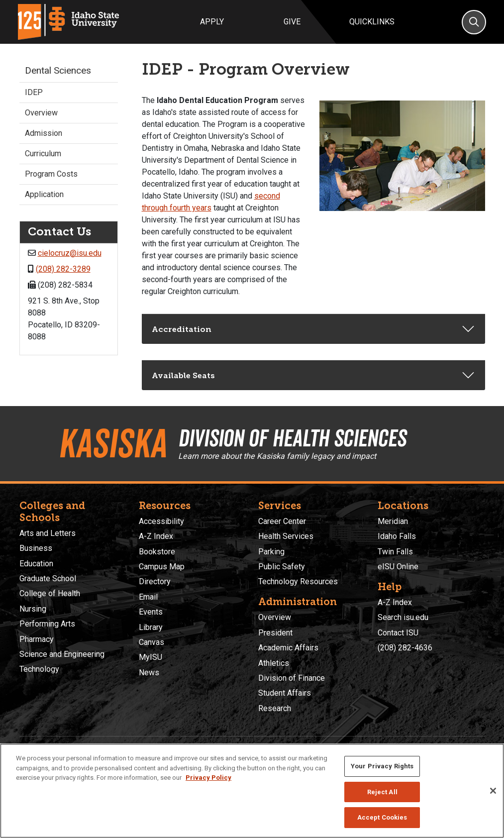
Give (292, 22)
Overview (41, 113)
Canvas (151, 642)
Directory (155, 581)
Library (151, 627)
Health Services (286, 536)
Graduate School (48, 578)
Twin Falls (395, 552)
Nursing (33, 609)
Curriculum (43, 154)
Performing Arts (47, 624)
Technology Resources (298, 581)
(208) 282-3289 (63, 269)
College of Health (50, 593)
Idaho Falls (397, 536)
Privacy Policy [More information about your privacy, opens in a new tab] (208, 778)
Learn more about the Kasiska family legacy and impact (277, 456)
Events (151, 612)
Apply (212, 22)
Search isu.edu (403, 617)
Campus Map (162, 567)
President (275, 633)
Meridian (393, 521)
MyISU (151, 657)
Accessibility (161, 521)
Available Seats (183, 375)
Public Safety (282, 567)
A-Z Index (156, 536)
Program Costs (51, 174)
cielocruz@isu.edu (70, 253)
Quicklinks (372, 22)
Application (44, 194)
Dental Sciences (58, 70)
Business (36, 548)
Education (36, 564)
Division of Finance (292, 678)
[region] (252, 791)
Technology (39, 669)
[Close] (493, 791)
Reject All (382, 792)
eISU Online (398, 567)
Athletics (274, 663)
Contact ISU (398, 633)
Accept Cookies (382, 817)
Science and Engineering (62, 654)
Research (275, 708)
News (149, 673)
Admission (44, 133)
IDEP (34, 92)
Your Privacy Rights (382, 766)
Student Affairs (285, 693)
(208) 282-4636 (405, 648)
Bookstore (157, 552)
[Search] (474, 22)
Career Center (282, 521)
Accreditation (182, 329)
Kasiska (112, 443)
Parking (271, 552)
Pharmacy (37, 639)
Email (148, 597)
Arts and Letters (48, 533)
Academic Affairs (288, 648)
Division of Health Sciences (292, 438)
